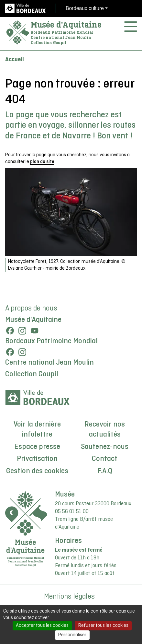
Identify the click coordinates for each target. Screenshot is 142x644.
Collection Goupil (32, 374)
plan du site (42, 162)
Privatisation (37, 459)
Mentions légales (69, 597)
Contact (105, 459)
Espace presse (37, 447)
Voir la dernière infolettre (37, 430)
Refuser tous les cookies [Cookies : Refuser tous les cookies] (103, 626)
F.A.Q (105, 471)
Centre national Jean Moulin (49, 363)
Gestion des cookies (37, 471)
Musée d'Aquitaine (66, 25)
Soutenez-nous (105, 447)
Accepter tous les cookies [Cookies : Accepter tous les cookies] (42, 626)
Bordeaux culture (85, 8)
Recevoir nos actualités (105, 430)
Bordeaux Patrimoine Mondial (51, 341)
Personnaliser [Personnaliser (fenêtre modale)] (72, 635)
